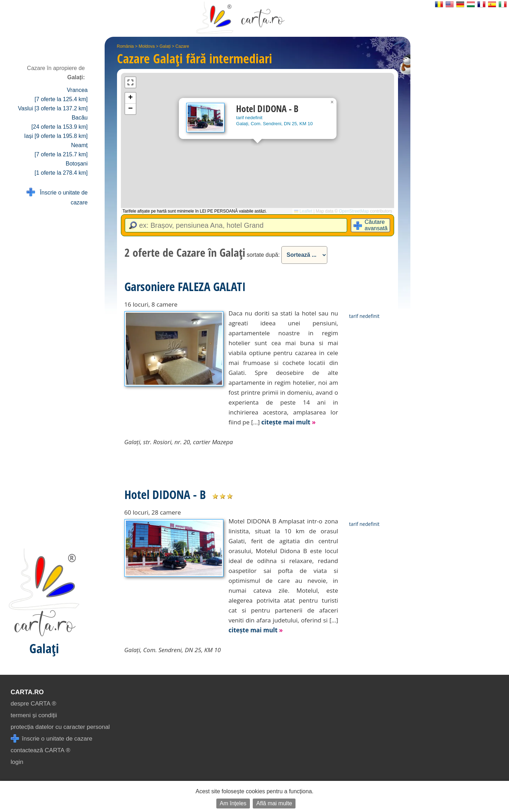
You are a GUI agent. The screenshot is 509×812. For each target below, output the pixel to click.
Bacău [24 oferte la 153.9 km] (60, 122)
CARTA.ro (27, 692)
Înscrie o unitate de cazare (57, 197)
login (17, 762)
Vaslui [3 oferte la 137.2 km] (53, 108)
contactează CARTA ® (40, 750)
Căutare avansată (376, 225)
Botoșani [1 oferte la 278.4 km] (61, 168)
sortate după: (263, 255)
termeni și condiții (34, 715)
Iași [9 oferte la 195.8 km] (56, 136)
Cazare (182, 46)
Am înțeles (233, 803)
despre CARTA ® (33, 704)
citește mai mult (288, 422)
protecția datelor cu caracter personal (60, 727)
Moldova (147, 46)
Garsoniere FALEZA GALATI (185, 286)
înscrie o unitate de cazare (51, 739)
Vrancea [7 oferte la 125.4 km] (61, 95)
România (125, 46)
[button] (332, 102)
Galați (165, 46)
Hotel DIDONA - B (165, 494)
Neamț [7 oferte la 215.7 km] (61, 150)
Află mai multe (274, 803)
